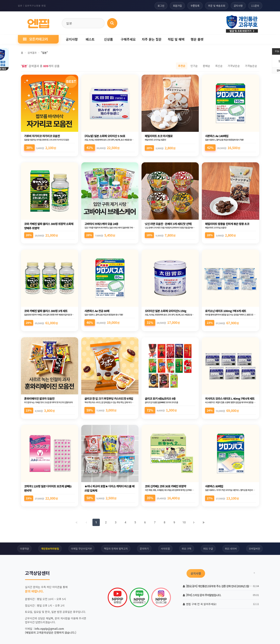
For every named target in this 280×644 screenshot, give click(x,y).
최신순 (219, 66)
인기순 (194, 66)
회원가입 (177, 6)
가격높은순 (251, 66)
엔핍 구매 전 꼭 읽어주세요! (200, 604)
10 (184, 522)
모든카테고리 (35, 39)
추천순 (182, 66)
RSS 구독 (187, 548)
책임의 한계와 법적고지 (116, 548)
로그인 (161, 6)
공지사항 (238, 6)
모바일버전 (254, 548)
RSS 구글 (208, 548)
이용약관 (24, 548)
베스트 (90, 39)
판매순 (206, 66)
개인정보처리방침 (50, 548)
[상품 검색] (112, 23)
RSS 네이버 (231, 548)
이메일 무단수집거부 (82, 548)
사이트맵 (165, 548)
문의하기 (144, 548)
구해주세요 (128, 39)
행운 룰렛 (197, 39)
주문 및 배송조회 (217, 6)
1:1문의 (255, 6)
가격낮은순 (234, 66)
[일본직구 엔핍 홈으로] (38, 22)
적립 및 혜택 (176, 39)
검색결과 (32, 53)
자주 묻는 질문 (152, 39)
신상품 (108, 39)
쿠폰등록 (195, 6)
